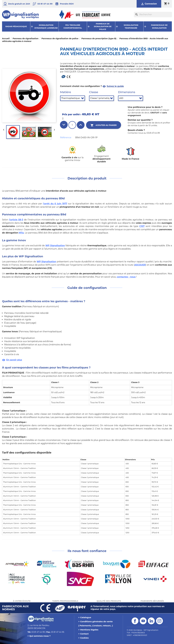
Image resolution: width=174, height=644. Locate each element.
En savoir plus (12, 360)
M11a (21, 233)
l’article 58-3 (16, 220)
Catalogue (86, 617)
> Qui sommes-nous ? (39, 636)
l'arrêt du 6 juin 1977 (55, 204)
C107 (142, 226)
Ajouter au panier (104, 125)
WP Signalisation (55, 246)
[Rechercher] (153, 15)
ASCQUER (140, 265)
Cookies (84, 638)
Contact (84, 634)
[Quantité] (72, 125)
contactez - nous (126, 277)
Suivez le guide (113, 86)
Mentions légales (89, 630)
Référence (66, 137)
